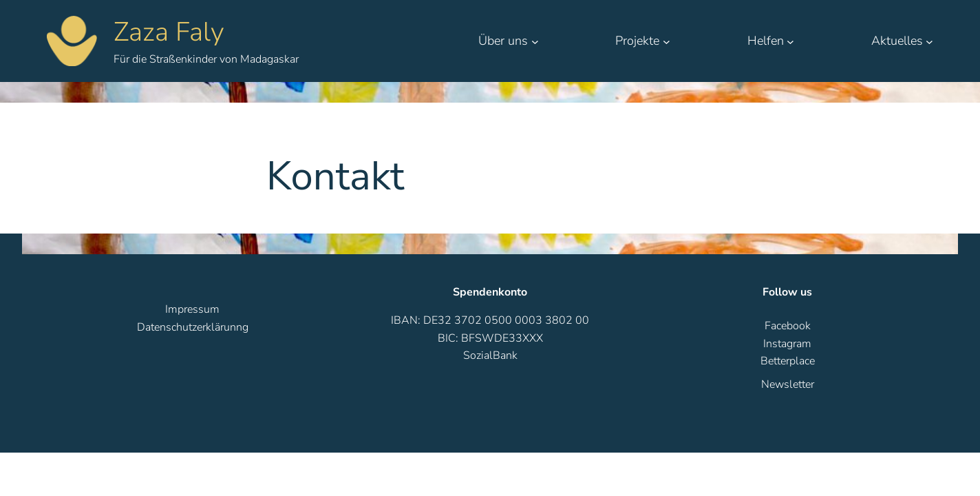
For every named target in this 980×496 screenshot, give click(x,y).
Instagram (787, 344)
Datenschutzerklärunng (193, 327)
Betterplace (788, 361)
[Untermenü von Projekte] (667, 41)
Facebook (788, 326)
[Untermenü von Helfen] (790, 41)
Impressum (192, 309)
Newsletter (788, 384)
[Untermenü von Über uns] (535, 41)
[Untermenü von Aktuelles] (929, 41)
